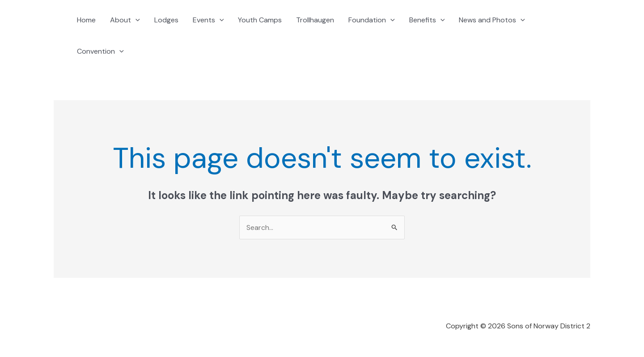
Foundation (372, 20)
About (125, 20)
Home (86, 20)
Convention (100, 51)
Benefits (427, 20)
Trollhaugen (315, 20)
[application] (136, 20)
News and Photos (492, 20)
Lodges (166, 20)
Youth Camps (260, 20)
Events (208, 20)
